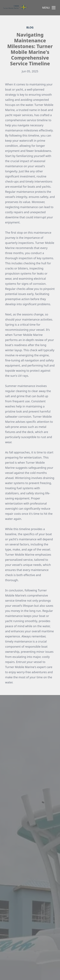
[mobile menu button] (54, 8)
